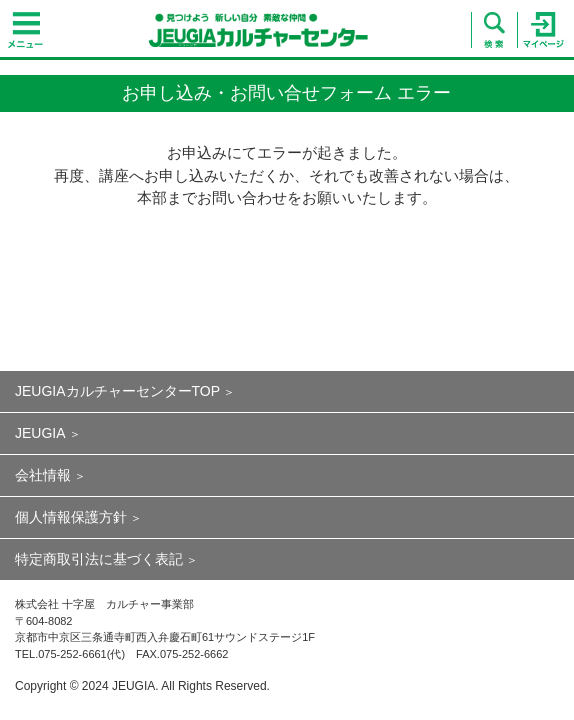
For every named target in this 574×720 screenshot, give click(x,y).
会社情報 (43, 475)
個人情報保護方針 (71, 517)
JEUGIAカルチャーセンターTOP (117, 391)
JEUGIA (40, 433)
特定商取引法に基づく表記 (99, 559)
